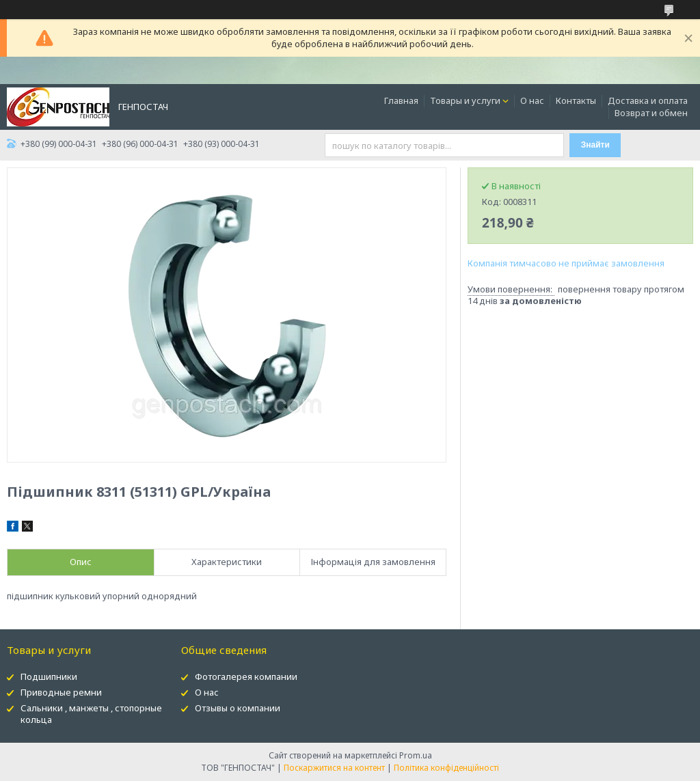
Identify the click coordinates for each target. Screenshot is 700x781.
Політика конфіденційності (446, 768)
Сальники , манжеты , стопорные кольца (91, 714)
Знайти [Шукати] (595, 145)
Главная (401, 100)
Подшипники (49, 676)
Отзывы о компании (238, 708)
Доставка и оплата (648, 100)
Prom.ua (416, 755)
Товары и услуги (465, 100)
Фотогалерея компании (246, 676)
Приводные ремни (61, 692)
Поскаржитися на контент (334, 768)
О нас (532, 100)
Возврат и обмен (651, 113)
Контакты (576, 100)
